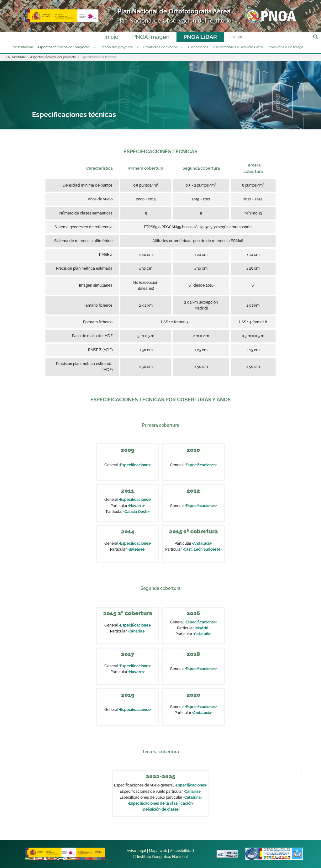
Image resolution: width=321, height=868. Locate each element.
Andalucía (202, 543)
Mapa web (158, 851)
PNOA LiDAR (200, 37)
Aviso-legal (136, 851)
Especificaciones (135, 465)
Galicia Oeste (137, 512)
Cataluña (202, 634)
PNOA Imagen (151, 37)
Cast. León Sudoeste (202, 549)
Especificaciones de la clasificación (160, 803)
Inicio (111, 37)
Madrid (202, 628)
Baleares (137, 549)
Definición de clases (160, 809)
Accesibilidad (182, 851)
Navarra (137, 506)
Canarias (136, 631)
